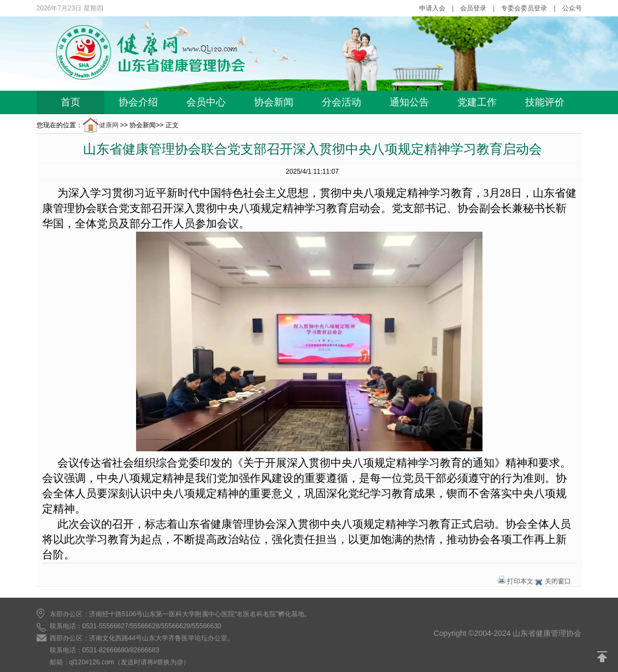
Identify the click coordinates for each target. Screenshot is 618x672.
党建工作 (477, 102)
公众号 (572, 8)
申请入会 (432, 8)
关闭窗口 (558, 581)
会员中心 (206, 102)
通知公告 (409, 102)
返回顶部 (603, 657)
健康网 (101, 125)
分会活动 (342, 102)
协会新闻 (274, 102)
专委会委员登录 (524, 8)
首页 (70, 102)
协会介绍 (138, 102)
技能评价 (545, 102)
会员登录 (473, 8)
